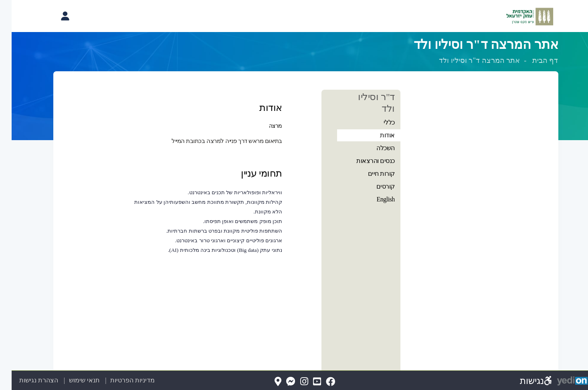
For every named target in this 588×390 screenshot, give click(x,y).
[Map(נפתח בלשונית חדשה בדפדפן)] (266, 382)
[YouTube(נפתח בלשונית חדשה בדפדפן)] (305, 382)
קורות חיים (370, 174)
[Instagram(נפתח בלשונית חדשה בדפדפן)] (293, 382)
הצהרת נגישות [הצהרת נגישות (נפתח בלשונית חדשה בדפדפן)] (27, 380)
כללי (378, 122)
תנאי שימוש (68, 380)
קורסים (374, 186)
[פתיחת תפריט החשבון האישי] (53, 16)
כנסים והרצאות (364, 161)
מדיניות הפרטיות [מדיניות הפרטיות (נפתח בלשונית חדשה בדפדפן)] (121, 380)
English (374, 199)
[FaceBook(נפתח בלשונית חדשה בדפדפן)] (319, 382)
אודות (376, 135)
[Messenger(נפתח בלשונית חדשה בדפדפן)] (279, 382)
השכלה (374, 148)
